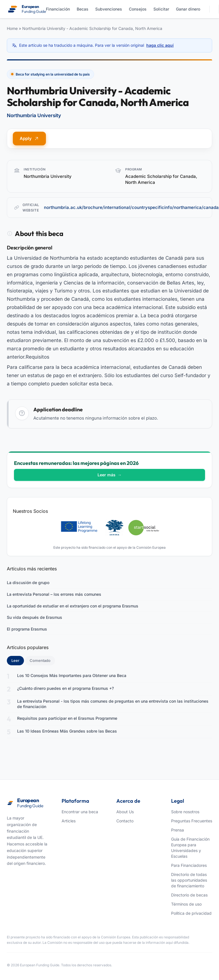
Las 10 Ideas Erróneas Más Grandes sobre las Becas (67, 731)
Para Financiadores (189, 865)
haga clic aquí (160, 45)
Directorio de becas (189, 895)
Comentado (40, 660)
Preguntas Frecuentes (192, 821)
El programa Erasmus (27, 629)
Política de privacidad (191, 913)
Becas (83, 9)
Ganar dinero (188, 9)
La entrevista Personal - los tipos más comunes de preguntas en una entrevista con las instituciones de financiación (113, 704)
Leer (18, 660)
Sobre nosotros (185, 812)
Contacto (125, 821)
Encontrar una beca (80, 812)
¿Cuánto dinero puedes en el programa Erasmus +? (65, 688)
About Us (125, 812)
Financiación (58, 9)
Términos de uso (186, 904)
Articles (69, 821)
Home (12, 28)
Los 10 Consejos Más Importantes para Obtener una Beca (72, 675)
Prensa (178, 830)
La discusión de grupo (28, 582)
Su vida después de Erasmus (35, 617)
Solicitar (161, 9)
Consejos (138, 9)
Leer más (110, 475)
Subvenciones (109, 9)
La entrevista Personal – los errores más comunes (54, 594)
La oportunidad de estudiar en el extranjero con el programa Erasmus (73, 606)
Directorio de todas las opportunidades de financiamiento (189, 880)
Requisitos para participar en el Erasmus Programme (67, 718)
